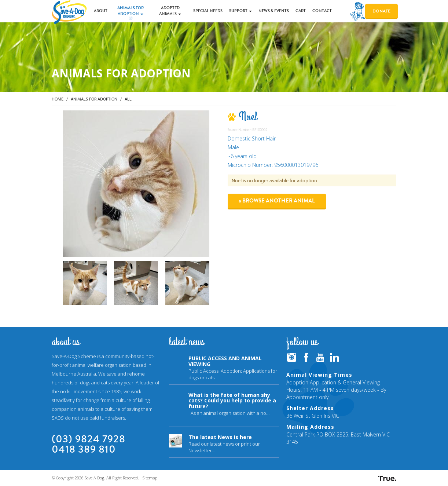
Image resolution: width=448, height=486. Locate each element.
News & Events (274, 11)
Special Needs (208, 11)
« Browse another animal (277, 201)
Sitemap (150, 478)
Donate (381, 11)
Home (58, 99)
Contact (322, 11)
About (101, 11)
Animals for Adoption (131, 11)
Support (240, 11)
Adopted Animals (170, 11)
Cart (301, 11)
